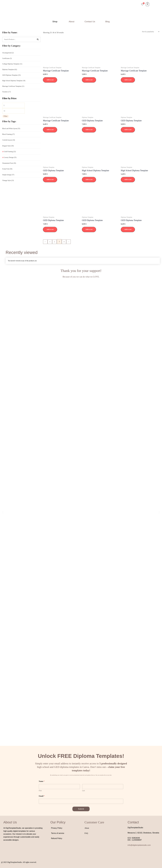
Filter (6, 119)
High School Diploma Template (14, 82)
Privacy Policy (57, 828)
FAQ (86, 834)
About (72, 22)
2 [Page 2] (55, 242)
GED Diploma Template (11, 76)
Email (42, 796)
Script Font (7, 171)
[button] (55, 22)
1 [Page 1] (50, 242)
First (40, 791)
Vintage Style (8, 183)
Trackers (6, 93)
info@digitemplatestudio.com (139, 846)
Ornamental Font (9, 166)
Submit (81, 809)
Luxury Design (10, 160)
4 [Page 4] (65, 242)
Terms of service (58, 834)
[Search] (38, 39)
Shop (55, 22)
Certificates (7, 59)
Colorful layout (9, 143)
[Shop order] (150, 32)
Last (84, 791)
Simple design (8, 177)
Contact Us (90, 22)
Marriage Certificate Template (13, 88)
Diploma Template (10, 70)
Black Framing (8, 137)
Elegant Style (8, 148)
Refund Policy (57, 839)
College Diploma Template (12, 64)
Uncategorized (8, 53)
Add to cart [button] (50, 80)
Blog (107, 22)
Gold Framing (10, 154)
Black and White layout (11, 131)
